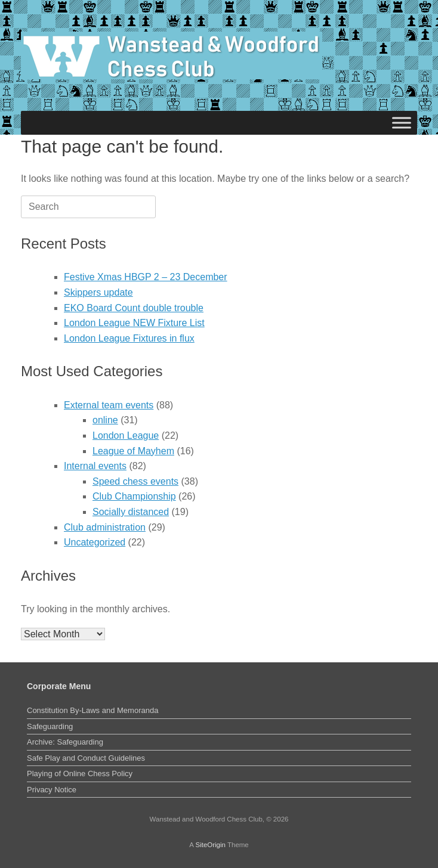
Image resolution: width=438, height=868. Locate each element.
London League (126, 435)
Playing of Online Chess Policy (80, 774)
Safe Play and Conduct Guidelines (86, 758)
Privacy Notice (52, 790)
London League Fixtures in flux (129, 338)
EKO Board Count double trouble (134, 308)
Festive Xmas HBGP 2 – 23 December (146, 277)
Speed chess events (135, 481)
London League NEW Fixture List (134, 323)
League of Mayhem (133, 451)
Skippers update (98, 292)
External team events (109, 405)
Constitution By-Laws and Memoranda (92, 710)
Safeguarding (50, 726)
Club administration (105, 527)
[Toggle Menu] (402, 123)
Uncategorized (95, 542)
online (105, 420)
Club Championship (134, 496)
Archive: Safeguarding (65, 742)
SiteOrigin (210, 845)
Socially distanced (131, 512)
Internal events (95, 466)
